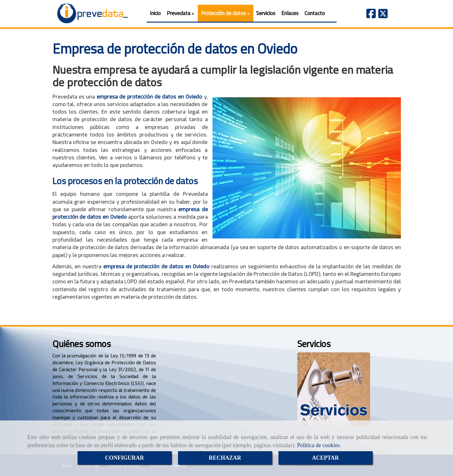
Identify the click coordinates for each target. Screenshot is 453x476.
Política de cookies (318, 445)
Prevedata (181, 13)
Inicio (155, 13)
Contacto (315, 13)
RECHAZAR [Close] (225, 458)
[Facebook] (371, 15)
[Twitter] (383, 15)
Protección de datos (226, 13)
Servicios (266, 13)
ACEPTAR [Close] (326, 458)
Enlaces (290, 13)
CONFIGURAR (125, 458)
